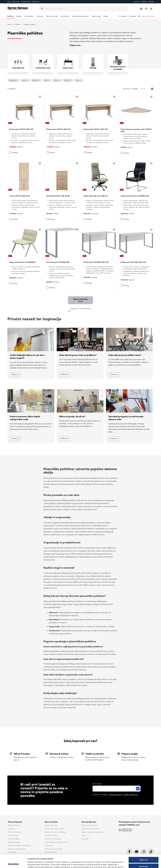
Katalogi (144, 2)
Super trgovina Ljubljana (92, 832)
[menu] (80, 16)
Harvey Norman (89, 822)
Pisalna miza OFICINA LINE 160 (133, 262)
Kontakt (151, 2)
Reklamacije (13, 835)
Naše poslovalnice (89, 825)
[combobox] (85, 9)
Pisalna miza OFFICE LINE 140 (58, 129)
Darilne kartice (26, 2)
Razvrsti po (127, 89)
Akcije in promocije (147, 16)
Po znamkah (123, 16)
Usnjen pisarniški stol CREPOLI (96, 196)
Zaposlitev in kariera (90, 829)
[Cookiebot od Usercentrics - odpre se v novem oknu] (14, 864)
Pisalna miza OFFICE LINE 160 (95, 129)
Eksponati (36, 2)
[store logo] (18, 8)
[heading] (14, 80)
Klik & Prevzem (15, 832)
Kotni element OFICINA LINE (58, 262)
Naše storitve (51, 822)
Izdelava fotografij (53, 839)
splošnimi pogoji (115, 795)
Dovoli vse (144, 847)
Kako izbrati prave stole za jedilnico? (78, 355)
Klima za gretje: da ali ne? (72, 416)
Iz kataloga (133, 16)
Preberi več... (76, 45)
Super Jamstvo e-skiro (54, 829)
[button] (141, 9)
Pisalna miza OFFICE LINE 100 (21, 129)
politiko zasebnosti (130, 795)
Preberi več (15, 374)
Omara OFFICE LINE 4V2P (20, 196)
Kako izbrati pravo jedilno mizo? (125, 355)
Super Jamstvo (51, 825)
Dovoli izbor (144, 854)
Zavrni (144, 861)
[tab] (80, 80)
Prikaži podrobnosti (109, 864)
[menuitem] (10, 16)
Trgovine (137, 2)
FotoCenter (16, 2)
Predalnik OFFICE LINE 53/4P (58, 196)
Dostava (12, 829)
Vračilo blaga (14, 839)
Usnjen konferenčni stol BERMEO (22, 262)
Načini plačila (14, 825)
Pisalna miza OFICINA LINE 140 (96, 262)
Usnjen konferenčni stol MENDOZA (135, 196)
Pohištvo (18, 24)
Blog (9, 2)
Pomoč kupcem (15, 822)
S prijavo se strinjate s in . (115, 795)
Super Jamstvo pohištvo (55, 832)
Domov (10, 24)
